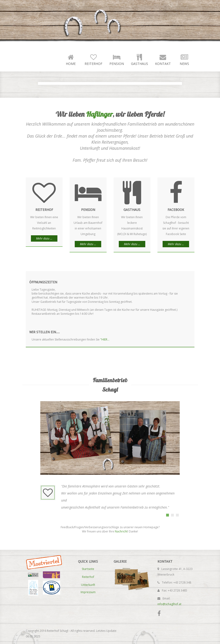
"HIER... (105, 339)
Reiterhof (93, 60)
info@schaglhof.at (169, 604)
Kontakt (163, 60)
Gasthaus (140, 60)
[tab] (168, 515)
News (184, 60)
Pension (117, 60)
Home (71, 60)
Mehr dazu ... (44, 238)
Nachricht (121, 531)
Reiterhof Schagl (67, 23)
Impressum (88, 592)
